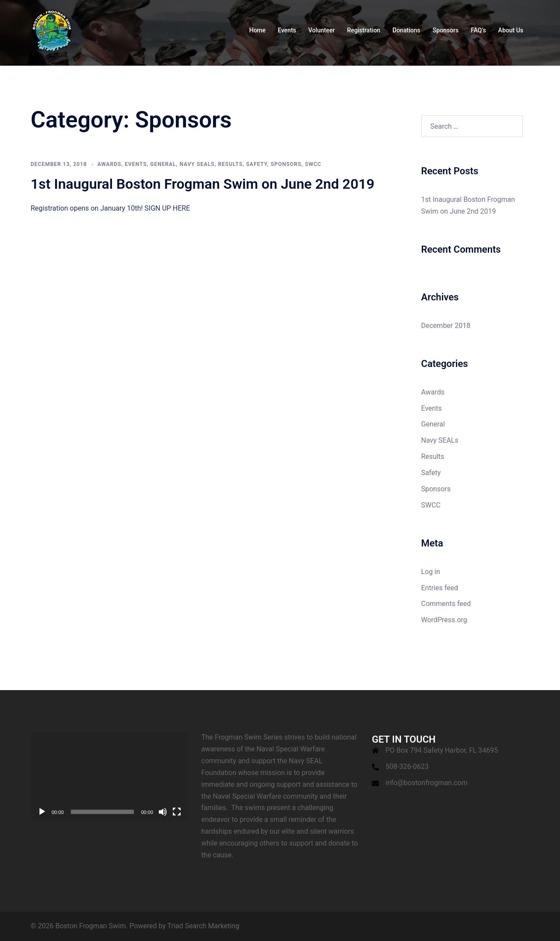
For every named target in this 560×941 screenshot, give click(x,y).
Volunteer (322, 30)
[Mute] (163, 812)
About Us (511, 30)
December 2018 (446, 326)
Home (257, 30)
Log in (431, 572)
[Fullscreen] (177, 812)
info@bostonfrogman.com (426, 783)
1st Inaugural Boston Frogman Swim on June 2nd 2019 (203, 184)
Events (287, 30)
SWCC (313, 164)
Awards (110, 164)
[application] (109, 776)
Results (230, 164)
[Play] (42, 812)
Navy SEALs (197, 164)
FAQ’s (478, 30)
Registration (364, 30)
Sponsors (446, 30)
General (163, 164)
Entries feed (440, 588)
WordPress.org (444, 620)
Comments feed (446, 604)
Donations (406, 30)
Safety (257, 164)
